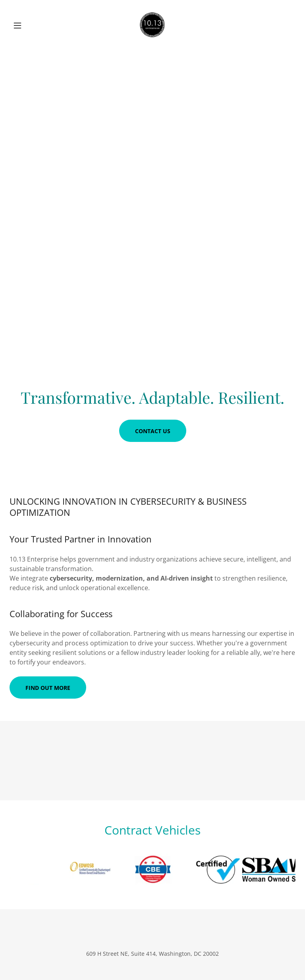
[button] (31, 25)
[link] (152, 25)
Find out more (48, 688)
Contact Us (153, 431)
